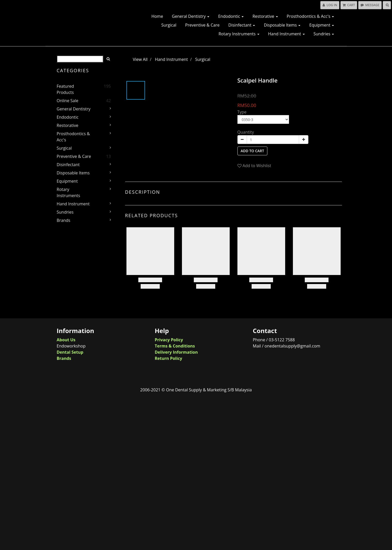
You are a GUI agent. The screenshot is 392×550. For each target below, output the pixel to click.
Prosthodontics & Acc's (310, 16)
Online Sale (68, 101)
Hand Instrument (286, 34)
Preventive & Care (202, 25)
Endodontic (231, 16)
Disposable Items (282, 25)
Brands (64, 220)
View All (140, 59)
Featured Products (65, 89)
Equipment (322, 25)
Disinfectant (242, 25)
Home (157, 16)
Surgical (169, 25)
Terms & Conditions (175, 346)
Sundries (324, 34)
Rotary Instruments (239, 34)
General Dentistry (191, 16)
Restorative (265, 16)
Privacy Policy (169, 340)
